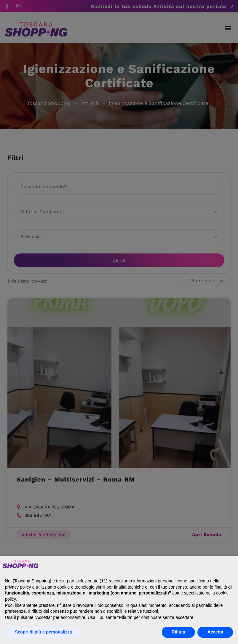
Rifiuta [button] (178, 632)
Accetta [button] (215, 632)
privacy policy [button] (18, 587)
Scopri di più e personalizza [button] (43, 632)
